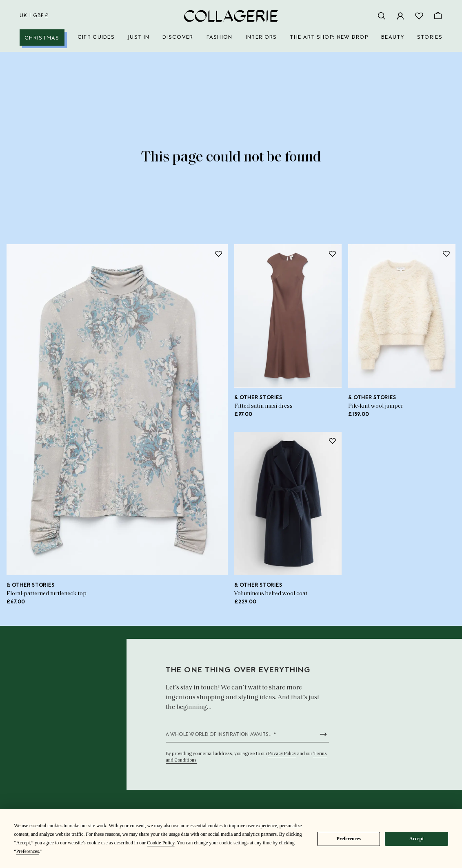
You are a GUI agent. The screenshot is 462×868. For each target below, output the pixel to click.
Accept (416, 839)
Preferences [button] (28, 851)
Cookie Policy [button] (161, 843)
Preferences (349, 839)
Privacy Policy (282, 754)
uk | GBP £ (34, 16)
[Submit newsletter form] (323, 734)
